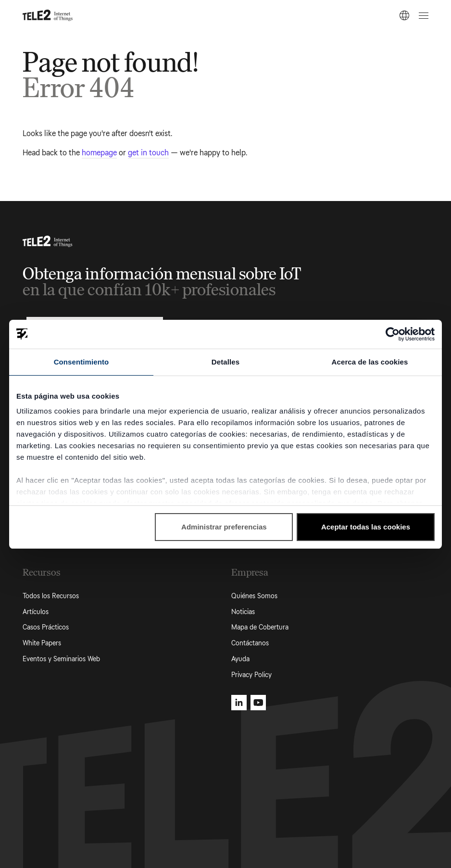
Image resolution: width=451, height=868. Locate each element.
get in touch (148, 153)
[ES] (404, 15)
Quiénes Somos (254, 596)
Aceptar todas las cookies (366, 527)
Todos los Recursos (51, 596)
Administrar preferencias (224, 527)
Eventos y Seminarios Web (61, 659)
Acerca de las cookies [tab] (370, 362)
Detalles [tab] (225, 362)
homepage (99, 153)
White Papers (42, 643)
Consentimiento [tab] (81, 362)
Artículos (36, 612)
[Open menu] (422, 15)
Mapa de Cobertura (260, 627)
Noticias (243, 612)
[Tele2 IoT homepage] (48, 15)
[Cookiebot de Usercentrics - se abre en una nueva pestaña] (393, 334)
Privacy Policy (251, 675)
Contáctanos (250, 643)
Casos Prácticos (46, 627)
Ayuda (240, 659)
